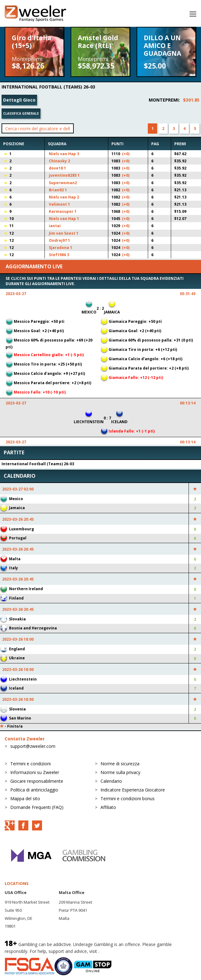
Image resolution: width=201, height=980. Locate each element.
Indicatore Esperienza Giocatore (133, 790)
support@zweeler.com (33, 746)
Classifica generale (21, 113)
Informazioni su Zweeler (35, 772)
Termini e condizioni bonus (128, 798)
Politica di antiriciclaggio (34, 790)
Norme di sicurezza (120, 764)
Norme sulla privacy (120, 772)
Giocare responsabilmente (37, 781)
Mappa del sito (25, 798)
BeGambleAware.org (121, 951)
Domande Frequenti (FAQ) (37, 807)
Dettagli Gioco (19, 100)
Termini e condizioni (30, 764)
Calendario (111, 781)
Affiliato (108, 807)
